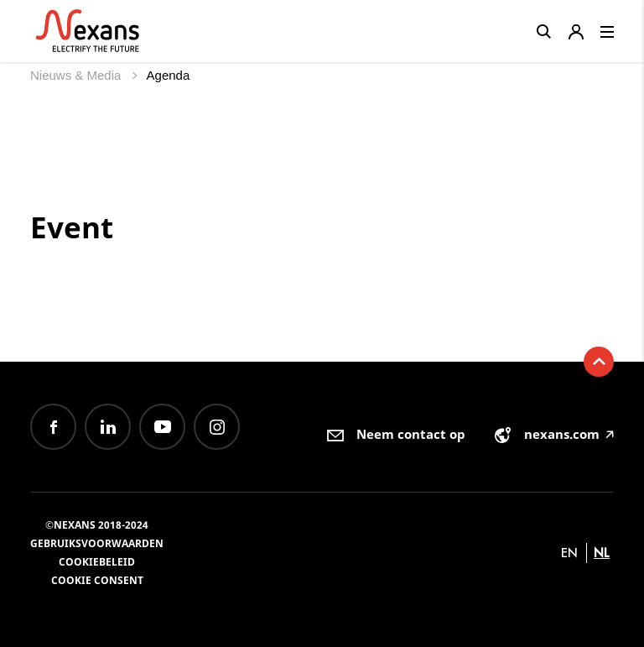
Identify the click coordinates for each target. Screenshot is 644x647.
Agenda (169, 75)
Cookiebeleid (97, 562)
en (569, 553)
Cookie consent (97, 580)
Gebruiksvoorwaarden (97, 543)
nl (602, 553)
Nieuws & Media (78, 75)
